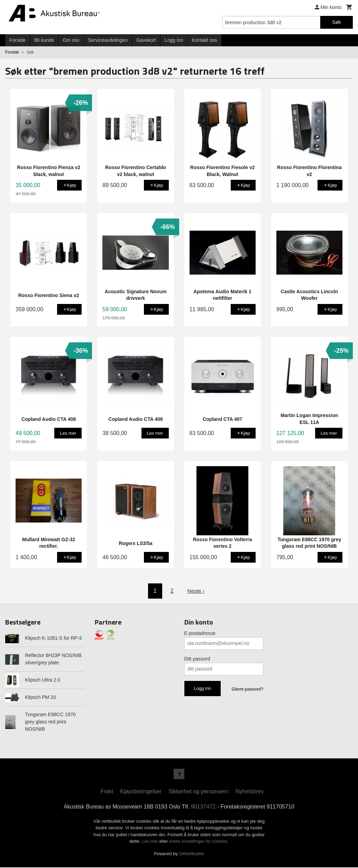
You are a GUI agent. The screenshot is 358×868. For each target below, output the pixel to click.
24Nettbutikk (192, 854)
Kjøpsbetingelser (141, 792)
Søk (336, 22)
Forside (17, 40)
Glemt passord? (247, 689)
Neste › (196, 591)
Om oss (71, 40)
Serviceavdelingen (108, 40)
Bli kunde (44, 40)
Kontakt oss (204, 40)
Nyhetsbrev (250, 792)
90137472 (203, 807)
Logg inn (174, 40)
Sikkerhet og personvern (198, 792)
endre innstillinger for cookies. (199, 842)
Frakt (107, 792)
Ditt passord (197, 659)
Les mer (151, 842)
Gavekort (146, 40)
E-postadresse (200, 633)
